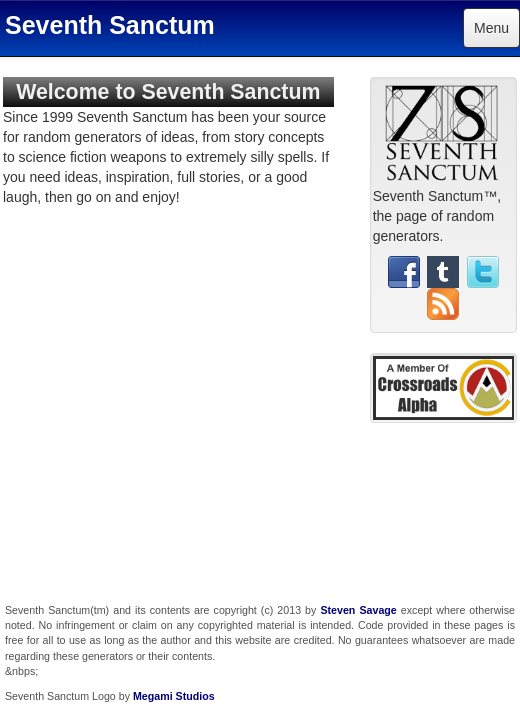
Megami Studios (174, 696)
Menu (491, 28)
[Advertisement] (443, 505)
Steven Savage (358, 610)
